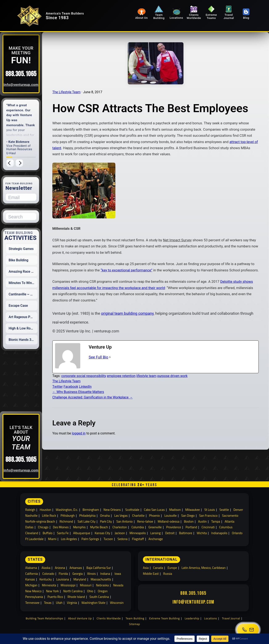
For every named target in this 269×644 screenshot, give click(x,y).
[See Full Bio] (133, 383)
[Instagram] (64, 633)
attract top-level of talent (201, 161)
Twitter (81, 412)
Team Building (158, 13)
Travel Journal (227, 13)
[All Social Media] (74, 633)
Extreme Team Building (164, 610)
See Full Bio (122, 383)
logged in (102, 459)
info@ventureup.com (35, 85)
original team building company (150, 339)
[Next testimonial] (30, 163)
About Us (140, 18)
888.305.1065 (35, 74)
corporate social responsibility (107, 402)
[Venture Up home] (37, 20)
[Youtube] (44, 633)
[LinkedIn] (54, 633)
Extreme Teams (210, 13)
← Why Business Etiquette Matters (101, 418)
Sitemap (134, 616)
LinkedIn (108, 412)
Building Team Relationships (44, 610)
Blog (245, 18)
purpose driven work (196, 402)
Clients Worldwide (193, 13)
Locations (175, 18)
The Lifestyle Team (90, 92)
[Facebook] (24, 633)
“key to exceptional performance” (180, 290)
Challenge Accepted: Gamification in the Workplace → (116, 423)
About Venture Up (80, 610)
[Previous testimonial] (21, 163)
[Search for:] (35, 216)
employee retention (144, 402)
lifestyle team (170, 402)
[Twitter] (34, 633)
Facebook (94, 412)
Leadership (192, 610)
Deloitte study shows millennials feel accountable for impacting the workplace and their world (148, 314)
